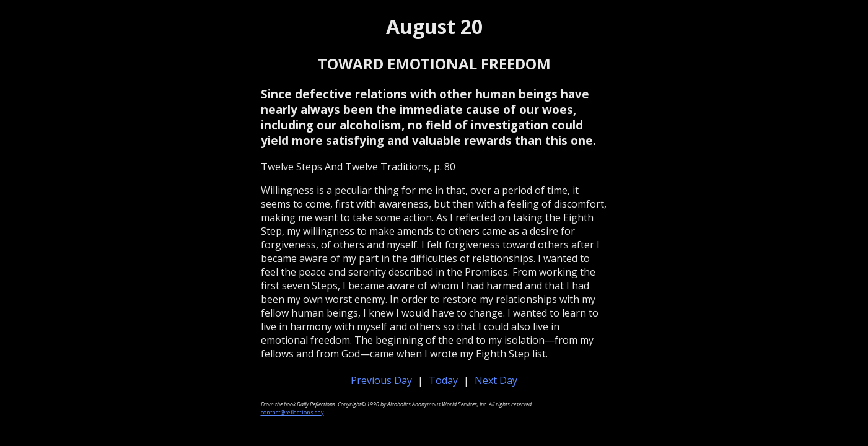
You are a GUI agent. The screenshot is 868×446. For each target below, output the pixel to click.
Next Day (496, 380)
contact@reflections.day (292, 412)
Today (443, 380)
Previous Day (381, 380)
